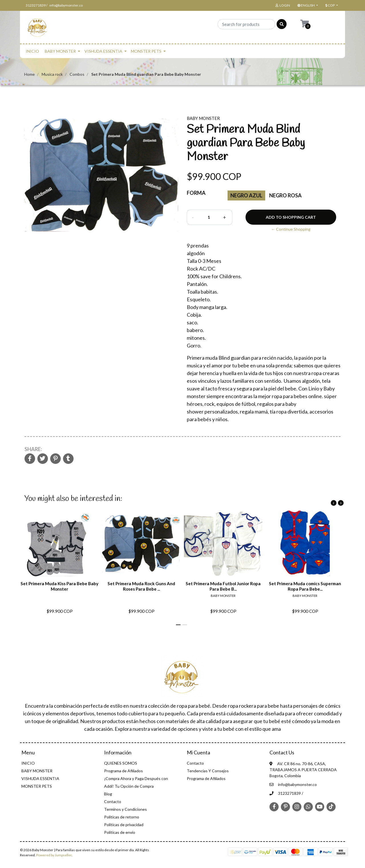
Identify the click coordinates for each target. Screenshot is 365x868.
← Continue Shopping (291, 229)
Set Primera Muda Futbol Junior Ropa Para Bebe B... (223, 586)
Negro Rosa (285, 195)
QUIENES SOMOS (121, 763)
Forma (196, 193)
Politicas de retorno (122, 817)
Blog (108, 794)
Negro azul (246, 195)
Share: (33, 449)
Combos (77, 74)
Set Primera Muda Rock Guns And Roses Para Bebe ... (141, 586)
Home (30, 74)
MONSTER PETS (146, 51)
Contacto (113, 802)
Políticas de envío (120, 832)
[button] (307, 5)
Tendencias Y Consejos (208, 771)
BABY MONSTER (60, 51)
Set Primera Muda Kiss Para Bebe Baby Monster (59, 586)
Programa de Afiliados (123, 771)
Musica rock (52, 74)
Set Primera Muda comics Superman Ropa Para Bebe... (305, 586)
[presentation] (334, 503)
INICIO (32, 51)
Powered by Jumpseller (54, 855)
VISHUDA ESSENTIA (103, 51)
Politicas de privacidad (124, 825)
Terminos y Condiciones (125, 809)
